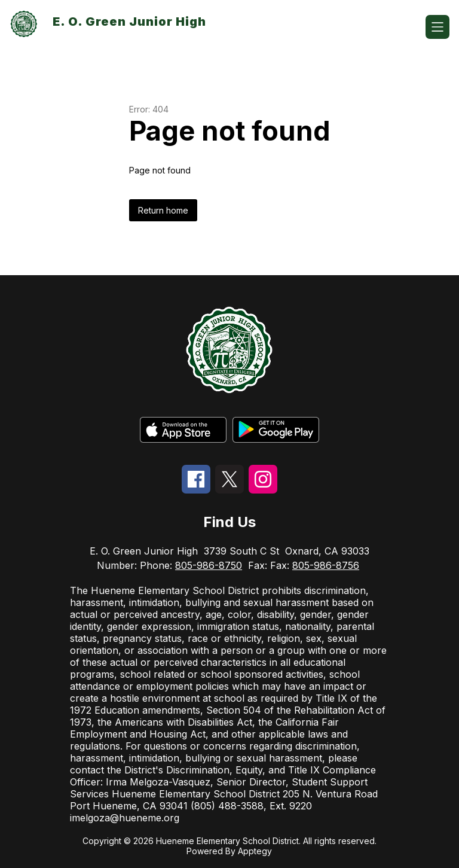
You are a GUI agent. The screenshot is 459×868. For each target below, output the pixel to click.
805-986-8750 (209, 565)
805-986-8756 (326, 565)
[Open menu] (437, 27)
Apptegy (255, 851)
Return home (163, 210)
